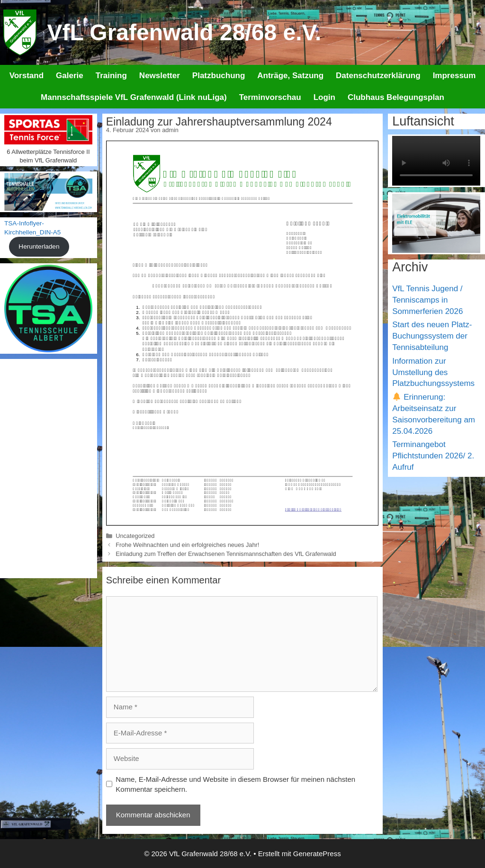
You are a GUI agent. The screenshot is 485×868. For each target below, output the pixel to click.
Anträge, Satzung (290, 76)
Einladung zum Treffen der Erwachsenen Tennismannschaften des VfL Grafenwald (226, 554)
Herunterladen (39, 246)
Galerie (70, 76)
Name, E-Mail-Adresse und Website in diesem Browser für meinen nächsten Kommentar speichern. (235, 784)
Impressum (454, 76)
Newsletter (160, 76)
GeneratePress (317, 854)
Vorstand (27, 76)
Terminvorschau (270, 97)
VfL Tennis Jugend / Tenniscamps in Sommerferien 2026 (427, 300)
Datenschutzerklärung (378, 76)
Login (324, 97)
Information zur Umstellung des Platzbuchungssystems (433, 372)
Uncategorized (135, 536)
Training (111, 76)
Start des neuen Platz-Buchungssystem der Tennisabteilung (432, 336)
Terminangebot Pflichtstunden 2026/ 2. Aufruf (433, 456)
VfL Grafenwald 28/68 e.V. (184, 32)
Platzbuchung (219, 76)
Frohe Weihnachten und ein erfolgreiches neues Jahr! (187, 545)
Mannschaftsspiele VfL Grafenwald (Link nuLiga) (134, 97)
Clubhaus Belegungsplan (396, 97)
